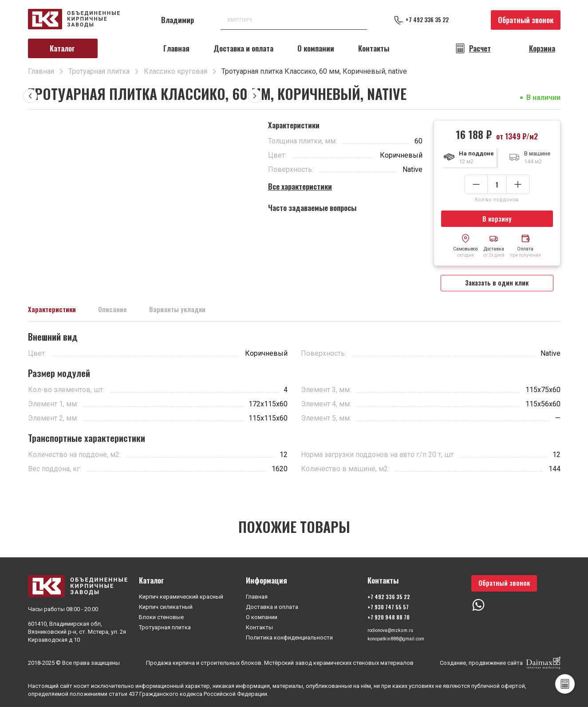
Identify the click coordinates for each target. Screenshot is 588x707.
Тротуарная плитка (165, 626)
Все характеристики (300, 186)
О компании (316, 48)
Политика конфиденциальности (289, 636)
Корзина (542, 48)
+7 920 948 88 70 (384, 615)
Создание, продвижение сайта (500, 663)
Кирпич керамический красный (181, 595)
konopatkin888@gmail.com (399, 640)
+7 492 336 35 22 (436, 20)
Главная (176, 48)
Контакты (374, 48)
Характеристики (59, 317)
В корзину (497, 220)
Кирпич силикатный (166, 605)
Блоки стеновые (161, 615)
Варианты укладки (205, 317)
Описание (129, 317)
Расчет (480, 48)
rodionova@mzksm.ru (391, 630)
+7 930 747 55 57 (384, 605)
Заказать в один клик (497, 288)
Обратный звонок (526, 20)
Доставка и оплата (243, 48)
